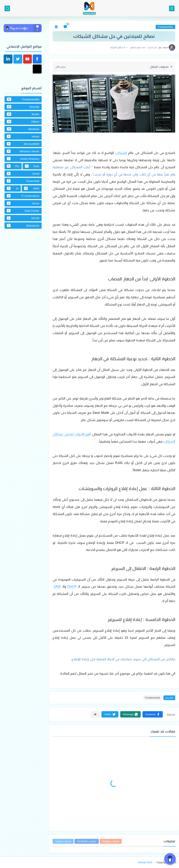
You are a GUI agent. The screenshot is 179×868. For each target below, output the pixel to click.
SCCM (23, 218)
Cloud (23, 173)
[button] (153, 714)
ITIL (13, 166)
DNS (57, 587)
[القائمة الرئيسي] (172, 8)
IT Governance (23, 196)
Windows (23, 129)
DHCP (72, 587)
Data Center (23, 211)
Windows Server (23, 151)
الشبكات (121, 153)
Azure (23, 203)
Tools (32, 166)
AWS (32, 188)
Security (23, 107)
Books (23, 114)
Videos (23, 122)
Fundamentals (165, 27)
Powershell (23, 181)
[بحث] (7, 8)
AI (13, 188)
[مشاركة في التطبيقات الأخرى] (95, 714)
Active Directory (23, 159)
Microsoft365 (23, 144)
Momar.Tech (145, 862)
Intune (23, 136)
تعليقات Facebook (87, 841)
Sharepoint (23, 225)
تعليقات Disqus (63, 841)
